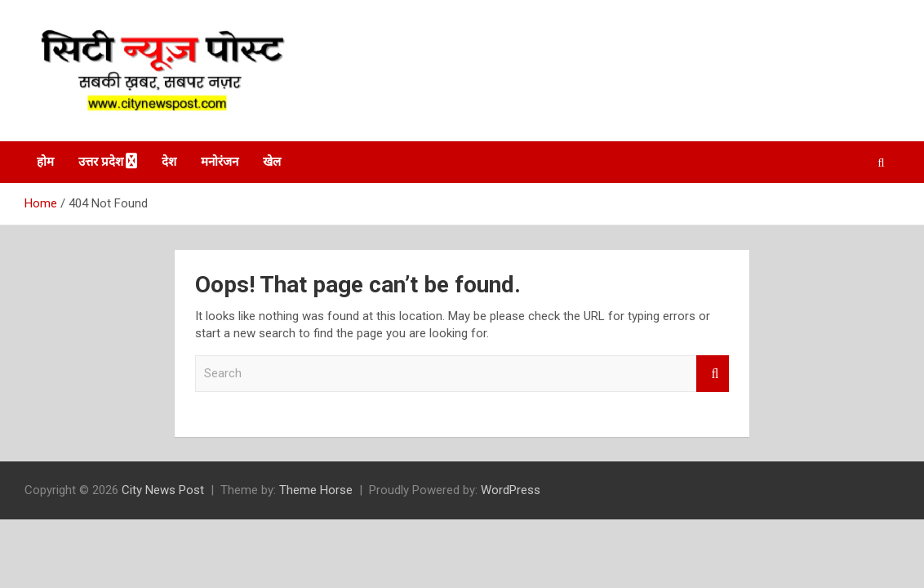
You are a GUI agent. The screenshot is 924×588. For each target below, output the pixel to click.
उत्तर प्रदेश (101, 162)
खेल (272, 162)
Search (713, 374)
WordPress (511, 490)
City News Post (163, 490)
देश (169, 162)
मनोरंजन (220, 162)
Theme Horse (316, 490)
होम (45, 162)
